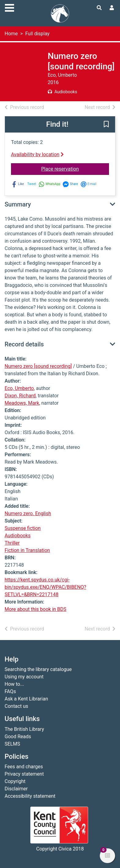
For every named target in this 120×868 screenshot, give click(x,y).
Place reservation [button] (75, 168)
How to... (14, 684)
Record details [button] (24, 344)
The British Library (24, 729)
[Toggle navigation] (9, 7)
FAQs (10, 691)
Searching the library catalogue (38, 669)
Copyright (15, 781)
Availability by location (37, 154)
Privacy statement (24, 774)
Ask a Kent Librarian (26, 699)
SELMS (12, 744)
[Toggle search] (99, 8)
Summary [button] (18, 204)
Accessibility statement (30, 796)
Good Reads (18, 737)
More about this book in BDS (36, 609)
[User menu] (112, 8)
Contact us (16, 706)
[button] (106, 125)
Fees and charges (24, 767)
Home (11, 34)
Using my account (24, 677)
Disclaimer (16, 789)
